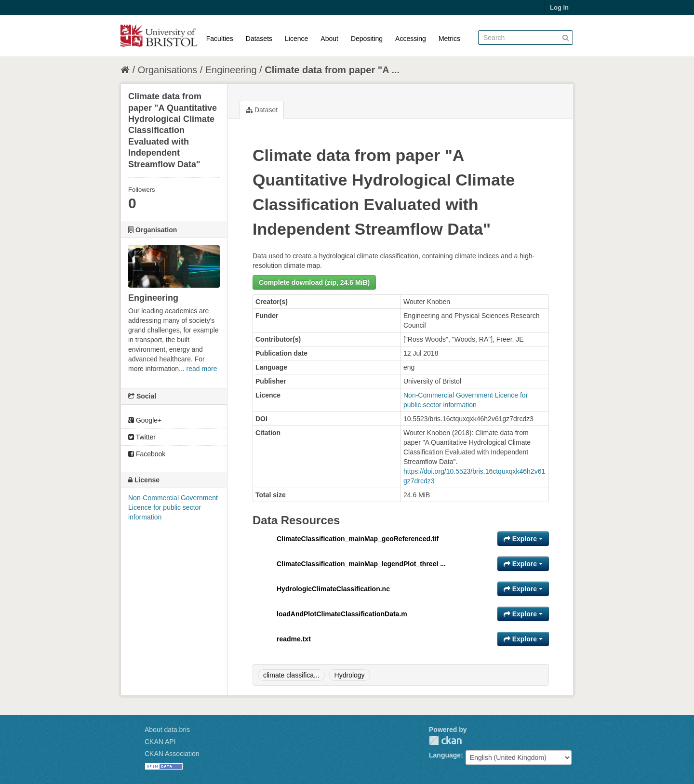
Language (445, 755)
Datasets (259, 39)
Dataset (262, 110)
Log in (559, 7)
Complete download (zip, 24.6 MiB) (314, 282)
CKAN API (160, 742)
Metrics (449, 39)
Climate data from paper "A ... (332, 70)
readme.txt (294, 639)
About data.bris (167, 730)
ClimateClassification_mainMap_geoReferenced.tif (358, 539)
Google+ (145, 420)
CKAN (445, 740)
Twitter (142, 437)
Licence (296, 39)
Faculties (220, 39)
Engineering (231, 70)
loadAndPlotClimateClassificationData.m (342, 614)
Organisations (167, 70)
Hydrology (350, 675)
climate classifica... (291, 675)
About (329, 39)
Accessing (411, 39)
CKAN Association (172, 754)
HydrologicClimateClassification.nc (333, 589)
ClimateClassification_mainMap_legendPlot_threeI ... (361, 564)
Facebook (147, 454)
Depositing (367, 39)
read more (202, 369)
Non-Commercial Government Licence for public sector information (173, 507)
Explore (523, 539)
